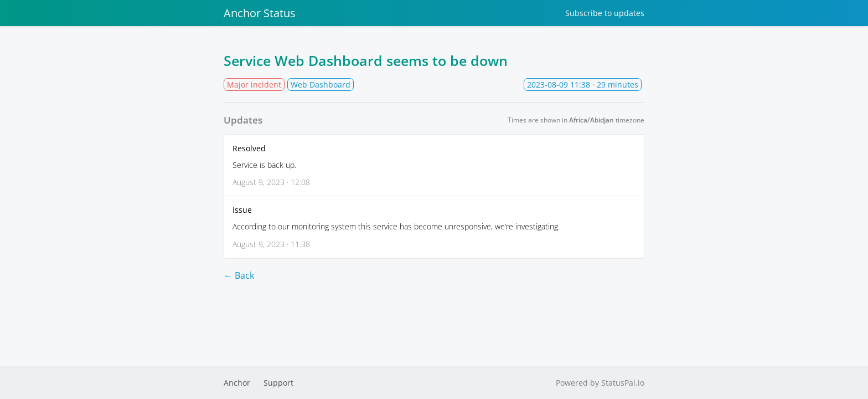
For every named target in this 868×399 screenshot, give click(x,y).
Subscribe (605, 13)
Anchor (237, 383)
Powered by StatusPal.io (600, 383)
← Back (239, 275)
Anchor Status (260, 13)
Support (278, 383)
